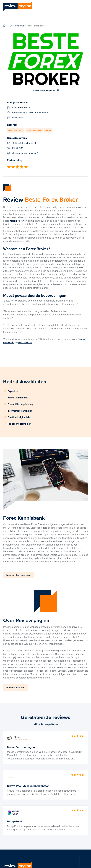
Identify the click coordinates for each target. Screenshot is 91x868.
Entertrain (9, 342)
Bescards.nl (25, 342)
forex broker (17, 221)
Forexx (81, 339)
